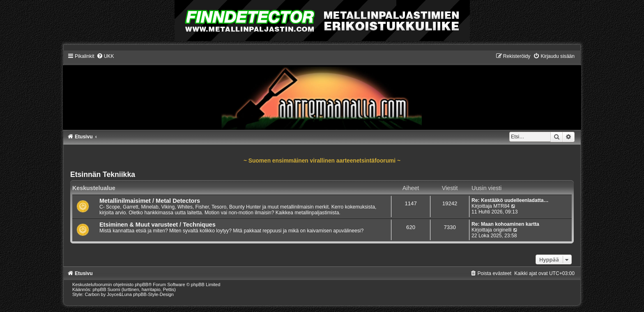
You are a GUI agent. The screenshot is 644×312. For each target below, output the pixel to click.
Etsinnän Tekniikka (103, 174)
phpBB (141, 284)
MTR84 (501, 206)
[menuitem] (105, 56)
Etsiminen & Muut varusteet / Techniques (158, 225)
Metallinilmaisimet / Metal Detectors (150, 201)
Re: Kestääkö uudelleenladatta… (510, 200)
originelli (502, 230)
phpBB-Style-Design (153, 294)
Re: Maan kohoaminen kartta (505, 224)
